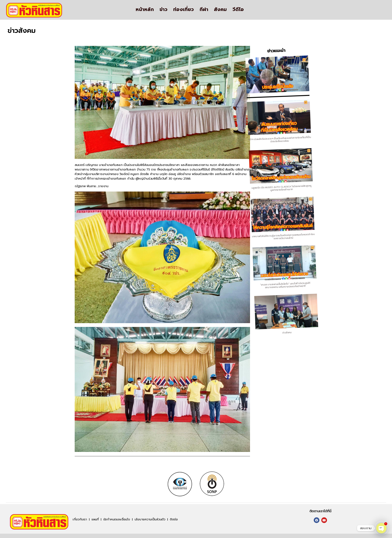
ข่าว (164, 9)
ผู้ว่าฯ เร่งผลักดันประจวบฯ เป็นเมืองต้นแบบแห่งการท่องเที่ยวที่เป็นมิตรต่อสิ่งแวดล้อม (224, 149)
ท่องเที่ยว (184, 9)
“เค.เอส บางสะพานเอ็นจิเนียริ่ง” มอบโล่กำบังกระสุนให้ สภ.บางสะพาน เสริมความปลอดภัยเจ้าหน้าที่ (285, 281)
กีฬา (204, 9)
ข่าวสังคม (305, 325)
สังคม (220, 9)
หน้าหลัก (145, 9)
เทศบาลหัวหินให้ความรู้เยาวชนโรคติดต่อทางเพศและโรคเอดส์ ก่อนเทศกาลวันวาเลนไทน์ (265, 237)
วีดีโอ (238, 9)
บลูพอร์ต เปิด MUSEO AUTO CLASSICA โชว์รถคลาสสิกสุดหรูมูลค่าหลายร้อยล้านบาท (244, 193)
